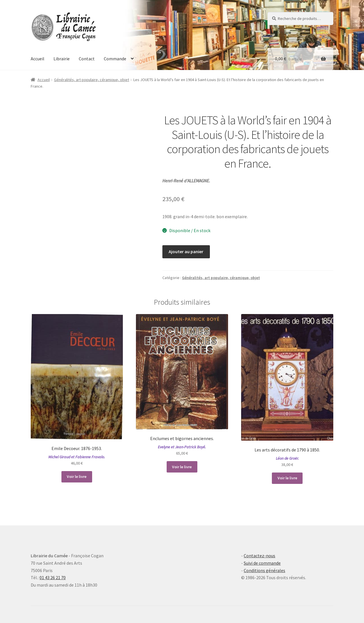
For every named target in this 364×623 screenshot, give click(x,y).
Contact (87, 59)
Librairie (62, 59)
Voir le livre (77, 476)
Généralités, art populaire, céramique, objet (92, 80)
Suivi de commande (262, 563)
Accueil (38, 59)
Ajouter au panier (186, 251)
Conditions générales (264, 570)
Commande (115, 59)
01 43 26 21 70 (53, 577)
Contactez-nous (259, 556)
